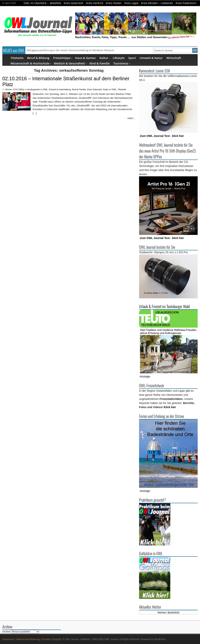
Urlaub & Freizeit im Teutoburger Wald (164, 306)
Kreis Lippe (131, 3)
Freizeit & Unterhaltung (60, 89)
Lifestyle (119, 58)
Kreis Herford (95, 3)
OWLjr (21, 89)
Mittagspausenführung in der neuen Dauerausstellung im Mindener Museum (71, 50)
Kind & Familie (100, 63)
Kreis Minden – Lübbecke (157, 3)
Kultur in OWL (110, 89)
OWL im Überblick (36, 3)
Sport (132, 58)
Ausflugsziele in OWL (37, 89)
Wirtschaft (174, 58)
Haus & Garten (85, 58)
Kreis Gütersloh (74, 3)
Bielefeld (56, 3)
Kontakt (46, 639)
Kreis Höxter (114, 3)
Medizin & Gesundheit (70, 63)
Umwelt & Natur (151, 58)
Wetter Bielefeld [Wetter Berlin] (168, 612)
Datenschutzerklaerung (28, 639)
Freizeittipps (63, 58)
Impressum (8, 639)
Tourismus (122, 63)
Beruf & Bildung (38, 58)
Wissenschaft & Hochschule (31, 63)
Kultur (105, 58)
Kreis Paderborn (186, 3)
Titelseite (17, 58)
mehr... (131, 118)
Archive (6, 632)
